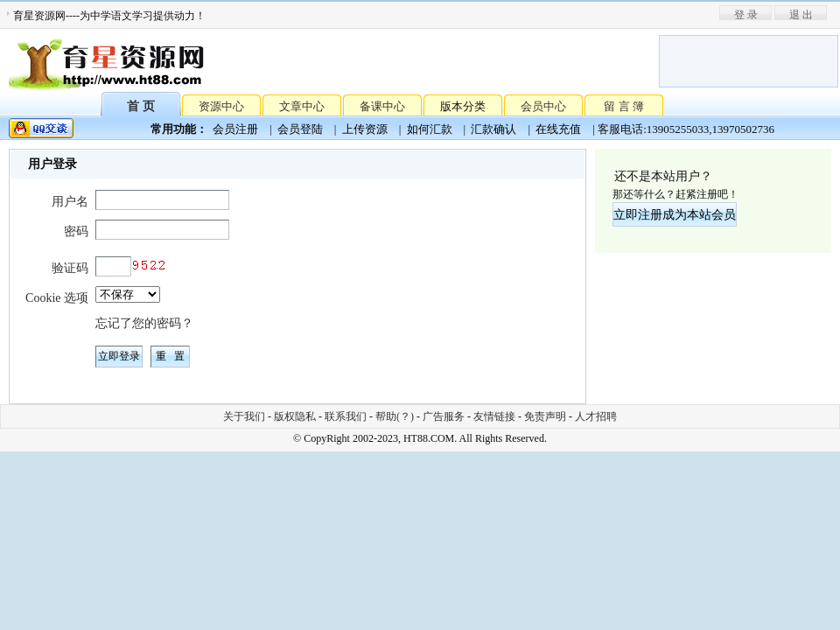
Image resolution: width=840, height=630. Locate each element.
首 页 (141, 105)
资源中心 (221, 106)
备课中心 (382, 106)
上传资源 (365, 129)
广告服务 (444, 416)
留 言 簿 (624, 106)
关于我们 (244, 416)
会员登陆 (300, 129)
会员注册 (235, 129)
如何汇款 (430, 129)
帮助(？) (395, 416)
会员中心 (543, 106)
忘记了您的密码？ (144, 323)
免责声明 (545, 416)
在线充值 (558, 129)
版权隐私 (295, 416)
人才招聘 (596, 416)
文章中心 (302, 106)
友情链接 (494, 416)
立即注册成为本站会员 (675, 215)
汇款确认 (493, 129)
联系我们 (346, 416)
